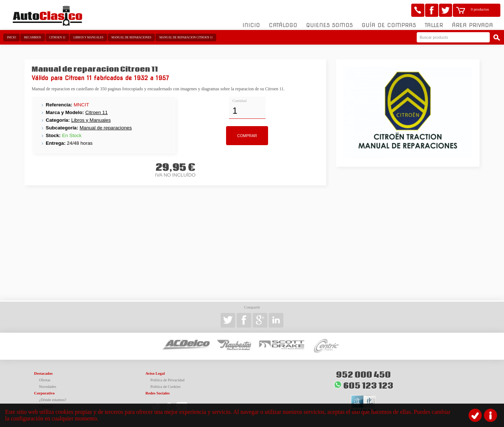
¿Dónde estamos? (53, 400)
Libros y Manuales (88, 37)
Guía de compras (389, 25)
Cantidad (240, 101)
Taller (434, 25)
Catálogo (283, 25)
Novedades (48, 387)
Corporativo (44, 393)
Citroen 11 (57, 37)
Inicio (251, 25)
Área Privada (472, 25)
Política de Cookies (166, 387)
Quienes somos (329, 25)
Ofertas (45, 380)
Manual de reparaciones (131, 37)
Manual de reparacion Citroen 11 (186, 37)
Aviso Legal (155, 373)
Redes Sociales (157, 393)
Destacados (43, 373)
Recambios (33, 37)
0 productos (480, 9)
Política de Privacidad (168, 380)
